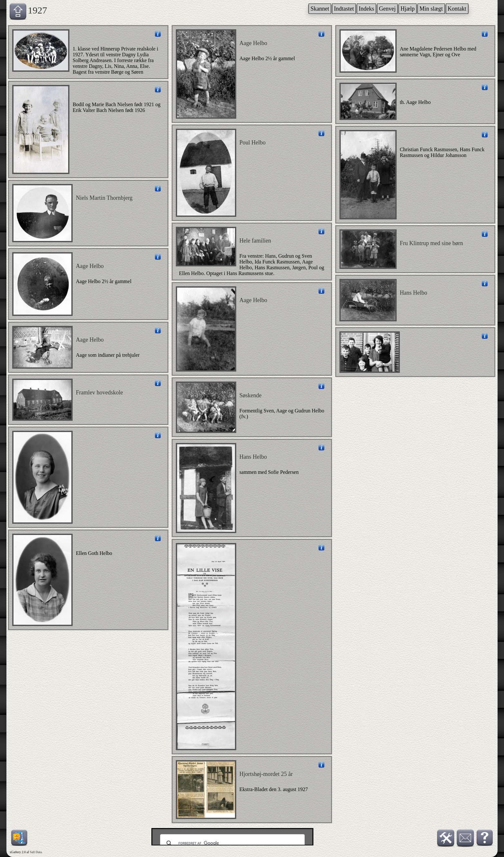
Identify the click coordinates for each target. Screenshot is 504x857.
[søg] (231, 843)
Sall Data (36, 852)
